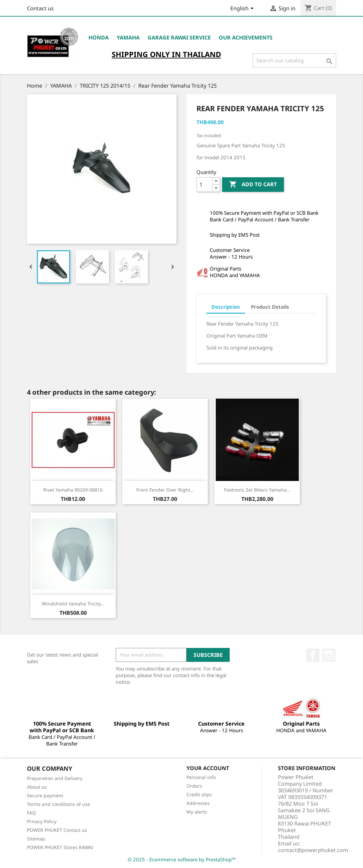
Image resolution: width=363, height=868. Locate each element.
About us (37, 787)
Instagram (329, 655)
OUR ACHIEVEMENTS (246, 38)
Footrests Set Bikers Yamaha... (257, 490)
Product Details (270, 307)
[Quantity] (204, 185)
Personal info (201, 777)
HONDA (99, 38)
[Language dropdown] (243, 9)
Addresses (198, 803)
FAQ (31, 813)
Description (226, 307)
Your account (208, 768)
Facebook (313, 655)
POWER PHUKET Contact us (57, 830)
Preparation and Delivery (55, 778)
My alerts (197, 812)
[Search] (294, 60)
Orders (194, 786)
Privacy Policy (42, 821)
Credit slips (199, 794)
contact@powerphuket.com (313, 850)
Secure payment (45, 795)
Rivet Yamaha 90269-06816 (73, 490)
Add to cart (253, 185)
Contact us (40, 8)
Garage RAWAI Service (179, 38)
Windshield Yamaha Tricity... (73, 604)
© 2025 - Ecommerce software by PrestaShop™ (182, 859)
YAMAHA (128, 38)
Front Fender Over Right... (165, 490)
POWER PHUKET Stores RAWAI (60, 847)
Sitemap (36, 839)
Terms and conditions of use (59, 804)
